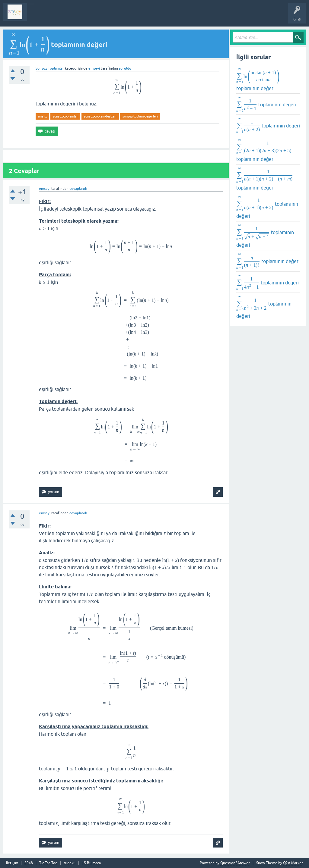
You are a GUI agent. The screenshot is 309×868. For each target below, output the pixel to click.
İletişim (12, 863)
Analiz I (71, 16)
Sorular (37, 16)
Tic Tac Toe (48, 863)
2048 (29, 863)
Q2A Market (293, 863)
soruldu (125, 68)
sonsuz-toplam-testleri (100, 116)
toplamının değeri (258, 79)
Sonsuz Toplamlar (50, 68)
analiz (42, 116)
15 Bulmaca (91, 863)
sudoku (70, 863)
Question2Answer (235, 863)
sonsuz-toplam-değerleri (140, 116)
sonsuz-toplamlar (65, 116)
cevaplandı (78, 189)
